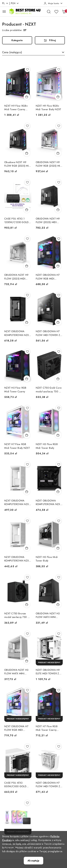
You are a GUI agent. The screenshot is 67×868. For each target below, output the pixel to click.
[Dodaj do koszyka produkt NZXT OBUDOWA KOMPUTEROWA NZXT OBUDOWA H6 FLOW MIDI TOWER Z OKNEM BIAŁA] (27, 548)
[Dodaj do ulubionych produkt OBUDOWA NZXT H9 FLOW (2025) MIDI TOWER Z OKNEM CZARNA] (59, 182)
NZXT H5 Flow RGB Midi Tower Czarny (15, 390)
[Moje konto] (53, 3)
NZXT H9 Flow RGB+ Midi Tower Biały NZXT (49, 108)
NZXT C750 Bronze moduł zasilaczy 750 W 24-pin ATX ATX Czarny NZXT (17, 615)
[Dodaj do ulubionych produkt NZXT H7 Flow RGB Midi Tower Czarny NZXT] (59, 690)
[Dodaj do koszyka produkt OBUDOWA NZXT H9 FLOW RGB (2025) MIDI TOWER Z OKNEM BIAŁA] (58, 153)
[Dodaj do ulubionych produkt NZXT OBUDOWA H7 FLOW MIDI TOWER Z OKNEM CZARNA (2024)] (59, 295)
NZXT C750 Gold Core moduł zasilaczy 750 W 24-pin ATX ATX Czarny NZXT (49, 390)
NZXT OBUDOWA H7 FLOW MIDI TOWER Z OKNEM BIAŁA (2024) (48, 785)
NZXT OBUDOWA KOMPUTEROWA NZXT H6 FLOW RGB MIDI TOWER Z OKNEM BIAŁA (17, 503)
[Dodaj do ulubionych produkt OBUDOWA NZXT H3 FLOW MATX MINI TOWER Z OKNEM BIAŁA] (27, 634)
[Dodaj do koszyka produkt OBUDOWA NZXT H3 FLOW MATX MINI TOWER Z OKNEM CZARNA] (58, 604)
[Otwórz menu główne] (4, 11)
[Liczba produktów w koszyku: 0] (64, 12)
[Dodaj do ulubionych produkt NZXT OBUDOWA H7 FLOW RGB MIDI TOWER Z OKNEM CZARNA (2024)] (59, 239)
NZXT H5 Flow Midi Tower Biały (47, 559)
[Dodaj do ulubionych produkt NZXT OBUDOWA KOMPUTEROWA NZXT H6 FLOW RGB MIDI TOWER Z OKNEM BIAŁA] (27, 464)
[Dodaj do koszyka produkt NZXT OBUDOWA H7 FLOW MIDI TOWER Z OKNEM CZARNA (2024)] (58, 322)
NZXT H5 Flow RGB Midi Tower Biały (47, 446)
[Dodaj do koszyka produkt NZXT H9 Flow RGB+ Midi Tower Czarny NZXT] (27, 97)
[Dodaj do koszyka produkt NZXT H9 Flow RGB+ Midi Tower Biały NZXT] (58, 97)
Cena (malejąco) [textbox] (12, 52)
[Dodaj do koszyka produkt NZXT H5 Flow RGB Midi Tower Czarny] (27, 379)
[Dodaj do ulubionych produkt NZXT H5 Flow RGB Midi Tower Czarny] (27, 352)
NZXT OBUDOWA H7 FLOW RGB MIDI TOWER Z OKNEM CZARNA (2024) (48, 277)
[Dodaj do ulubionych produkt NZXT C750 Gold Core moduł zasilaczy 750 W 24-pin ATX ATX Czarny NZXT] (59, 352)
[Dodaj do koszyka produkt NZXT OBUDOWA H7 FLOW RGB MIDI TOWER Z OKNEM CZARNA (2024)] (58, 266)
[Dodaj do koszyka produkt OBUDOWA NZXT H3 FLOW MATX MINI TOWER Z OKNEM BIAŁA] (27, 661)
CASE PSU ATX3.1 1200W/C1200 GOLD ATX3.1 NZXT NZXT (16, 221)
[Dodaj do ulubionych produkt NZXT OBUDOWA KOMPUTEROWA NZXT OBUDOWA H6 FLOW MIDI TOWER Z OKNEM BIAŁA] (27, 521)
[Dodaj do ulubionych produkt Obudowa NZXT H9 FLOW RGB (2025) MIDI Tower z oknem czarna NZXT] (27, 126)
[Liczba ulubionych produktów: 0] (56, 12)
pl (5, 3)
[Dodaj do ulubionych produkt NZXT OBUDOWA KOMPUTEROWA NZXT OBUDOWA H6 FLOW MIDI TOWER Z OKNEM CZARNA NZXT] (59, 464)
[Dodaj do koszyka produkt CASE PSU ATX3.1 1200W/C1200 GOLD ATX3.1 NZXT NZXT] (27, 210)
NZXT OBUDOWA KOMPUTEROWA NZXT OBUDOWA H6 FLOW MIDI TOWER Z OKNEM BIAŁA (18, 559)
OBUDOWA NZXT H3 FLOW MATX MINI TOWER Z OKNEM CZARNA (48, 615)
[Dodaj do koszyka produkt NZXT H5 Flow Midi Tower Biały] (58, 548)
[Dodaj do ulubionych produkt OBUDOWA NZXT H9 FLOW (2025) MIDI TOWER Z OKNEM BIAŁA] (27, 239)
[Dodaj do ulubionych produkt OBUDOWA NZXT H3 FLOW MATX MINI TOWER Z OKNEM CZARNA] (59, 577)
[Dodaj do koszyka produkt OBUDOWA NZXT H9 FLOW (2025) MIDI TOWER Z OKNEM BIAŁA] (27, 266)
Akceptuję (33, 861)
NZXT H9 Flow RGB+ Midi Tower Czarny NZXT (16, 108)
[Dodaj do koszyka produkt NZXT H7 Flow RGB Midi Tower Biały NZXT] (27, 435)
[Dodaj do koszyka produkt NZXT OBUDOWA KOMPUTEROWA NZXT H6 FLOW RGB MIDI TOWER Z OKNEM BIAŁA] (27, 491)
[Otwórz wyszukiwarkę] (49, 12)
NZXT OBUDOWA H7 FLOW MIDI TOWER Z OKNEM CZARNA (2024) (48, 333)
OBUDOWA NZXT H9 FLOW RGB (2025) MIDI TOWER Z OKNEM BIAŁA (49, 164)
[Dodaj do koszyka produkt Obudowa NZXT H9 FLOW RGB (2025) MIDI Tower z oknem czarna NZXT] (27, 153)
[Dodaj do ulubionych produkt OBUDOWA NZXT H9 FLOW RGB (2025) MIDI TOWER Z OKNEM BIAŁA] (59, 126)
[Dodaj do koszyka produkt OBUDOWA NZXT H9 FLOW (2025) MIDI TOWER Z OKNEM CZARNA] (58, 210)
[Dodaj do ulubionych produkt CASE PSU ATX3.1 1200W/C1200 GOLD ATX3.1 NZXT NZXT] (27, 182)
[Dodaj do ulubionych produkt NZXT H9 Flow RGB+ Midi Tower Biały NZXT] (59, 69)
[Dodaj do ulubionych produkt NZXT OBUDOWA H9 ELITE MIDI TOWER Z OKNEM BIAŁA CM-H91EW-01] (59, 634)
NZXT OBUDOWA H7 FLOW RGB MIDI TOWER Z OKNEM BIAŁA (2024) (16, 728)
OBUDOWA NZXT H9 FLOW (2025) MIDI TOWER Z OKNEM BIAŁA (16, 277)
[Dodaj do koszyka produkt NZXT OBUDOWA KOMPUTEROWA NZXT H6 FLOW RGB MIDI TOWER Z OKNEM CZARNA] (27, 322)
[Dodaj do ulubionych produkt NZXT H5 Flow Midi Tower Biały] (59, 521)
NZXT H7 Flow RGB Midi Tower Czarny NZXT (47, 728)
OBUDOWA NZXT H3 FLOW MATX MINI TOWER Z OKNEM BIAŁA (16, 672)
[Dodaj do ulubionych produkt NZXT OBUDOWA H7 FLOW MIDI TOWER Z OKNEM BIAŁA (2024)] (59, 746)
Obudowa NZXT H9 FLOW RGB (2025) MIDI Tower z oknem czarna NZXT (18, 164)
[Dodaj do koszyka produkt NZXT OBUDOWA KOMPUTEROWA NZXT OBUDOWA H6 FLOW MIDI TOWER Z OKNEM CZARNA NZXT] (58, 491)
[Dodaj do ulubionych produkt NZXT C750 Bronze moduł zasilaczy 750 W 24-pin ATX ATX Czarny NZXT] (27, 577)
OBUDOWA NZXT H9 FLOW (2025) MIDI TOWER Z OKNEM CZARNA (48, 221)
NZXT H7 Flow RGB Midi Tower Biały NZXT (17, 446)
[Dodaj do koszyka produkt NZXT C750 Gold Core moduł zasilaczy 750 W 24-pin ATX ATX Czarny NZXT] (58, 379)
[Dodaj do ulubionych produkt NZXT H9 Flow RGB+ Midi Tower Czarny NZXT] (27, 69)
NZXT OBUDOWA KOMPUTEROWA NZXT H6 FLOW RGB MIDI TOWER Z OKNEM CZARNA (17, 333)
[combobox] (33, 52)
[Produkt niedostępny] (49, 662)
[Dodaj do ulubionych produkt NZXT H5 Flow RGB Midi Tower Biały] (59, 408)
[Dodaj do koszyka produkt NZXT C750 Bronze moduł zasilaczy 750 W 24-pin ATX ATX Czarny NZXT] (27, 604)
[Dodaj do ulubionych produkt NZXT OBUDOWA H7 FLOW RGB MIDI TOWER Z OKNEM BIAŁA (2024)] (27, 690)
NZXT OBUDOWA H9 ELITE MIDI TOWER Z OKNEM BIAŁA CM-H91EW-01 (48, 672)
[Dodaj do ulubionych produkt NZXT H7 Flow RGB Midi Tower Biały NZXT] (27, 408)
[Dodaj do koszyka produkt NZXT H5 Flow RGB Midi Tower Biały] (58, 435)
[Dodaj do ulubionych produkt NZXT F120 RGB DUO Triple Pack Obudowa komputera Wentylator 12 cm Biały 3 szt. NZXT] (27, 803)
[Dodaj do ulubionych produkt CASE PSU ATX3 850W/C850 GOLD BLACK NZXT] (27, 746)
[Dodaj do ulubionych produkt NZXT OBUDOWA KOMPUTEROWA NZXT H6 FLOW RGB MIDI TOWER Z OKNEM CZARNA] (27, 295)
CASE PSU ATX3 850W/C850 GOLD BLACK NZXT (15, 785)
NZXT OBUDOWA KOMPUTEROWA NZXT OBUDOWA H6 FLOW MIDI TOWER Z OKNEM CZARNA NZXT (49, 503)
